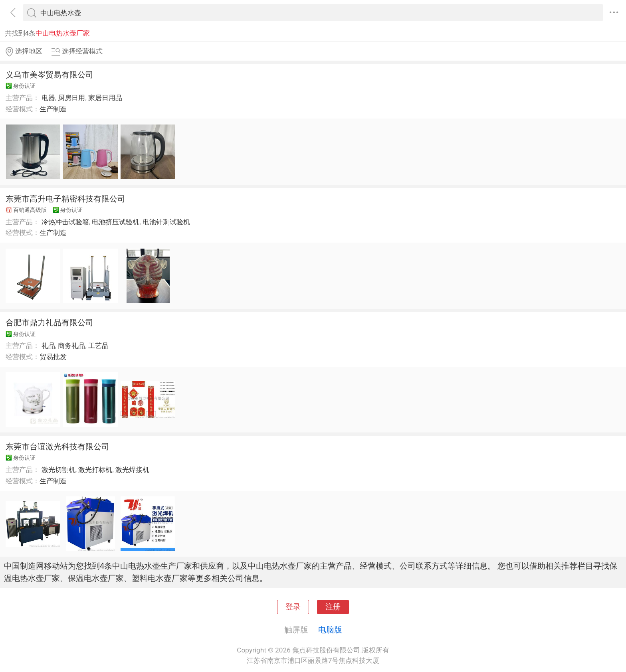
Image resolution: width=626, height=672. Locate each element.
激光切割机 (58, 470)
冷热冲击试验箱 (65, 222)
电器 (48, 98)
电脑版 (330, 630)
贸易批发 (53, 357)
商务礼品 (71, 346)
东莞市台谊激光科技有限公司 (57, 447)
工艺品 (98, 346)
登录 (293, 607)
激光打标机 (95, 470)
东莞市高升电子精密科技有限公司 (65, 199)
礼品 (48, 346)
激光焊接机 (132, 470)
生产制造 (53, 109)
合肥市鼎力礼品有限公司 (50, 322)
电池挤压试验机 (116, 222)
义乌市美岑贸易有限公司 (50, 75)
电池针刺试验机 (166, 222)
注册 (333, 607)
